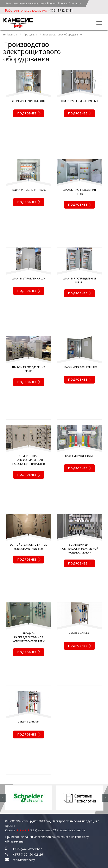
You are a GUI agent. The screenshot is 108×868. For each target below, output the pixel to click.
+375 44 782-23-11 (61, 11)
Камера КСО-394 (80, 482)
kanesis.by (82, 634)
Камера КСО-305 (28, 545)
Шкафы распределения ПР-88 (79, 166)
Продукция (30, 35)
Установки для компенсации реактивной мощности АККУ (79, 422)
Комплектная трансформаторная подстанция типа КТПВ (29, 359)
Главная (12, 35)
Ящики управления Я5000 (28, 164)
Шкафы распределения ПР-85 (29, 293)
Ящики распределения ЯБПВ (80, 101)
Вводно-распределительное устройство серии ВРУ (28, 486)
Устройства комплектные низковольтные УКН (29, 420)
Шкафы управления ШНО (79, 291)
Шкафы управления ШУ (28, 228)
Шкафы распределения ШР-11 (79, 230)
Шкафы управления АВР (79, 355)
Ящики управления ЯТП (28, 101)
